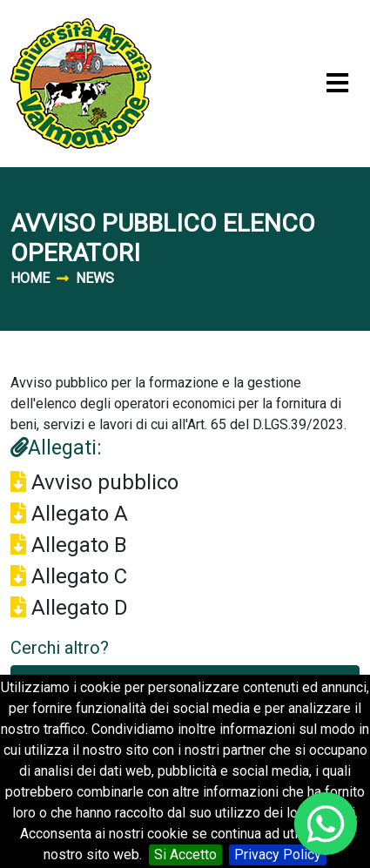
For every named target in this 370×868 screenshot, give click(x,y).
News (95, 278)
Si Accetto (185, 855)
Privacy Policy (278, 855)
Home (30, 278)
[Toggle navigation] (337, 84)
